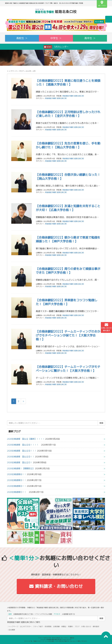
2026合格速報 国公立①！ (20, 462)
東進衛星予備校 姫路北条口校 (56, 98)
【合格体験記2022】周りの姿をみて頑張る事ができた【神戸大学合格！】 (68, 271)
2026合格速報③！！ (17, 480)
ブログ (21, 71)
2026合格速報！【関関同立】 (21, 468)
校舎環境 (48, 626)
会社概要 (12, 630)
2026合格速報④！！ (17, 474)
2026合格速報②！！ (17, 486)
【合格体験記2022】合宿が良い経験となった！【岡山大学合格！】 (68, 177)
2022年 (28, 71)
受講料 (70, 626)
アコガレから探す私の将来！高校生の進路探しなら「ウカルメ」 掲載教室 (56, 638)
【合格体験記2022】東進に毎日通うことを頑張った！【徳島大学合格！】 (68, 83)
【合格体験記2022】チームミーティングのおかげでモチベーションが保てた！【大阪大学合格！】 (68, 335)
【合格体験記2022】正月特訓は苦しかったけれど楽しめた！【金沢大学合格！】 (68, 114)
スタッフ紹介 (38, 626)
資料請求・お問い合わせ (56, 586)
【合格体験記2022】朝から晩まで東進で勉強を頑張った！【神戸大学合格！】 (68, 239)
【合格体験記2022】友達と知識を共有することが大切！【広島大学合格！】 (68, 208)
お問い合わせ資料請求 (106, 327)
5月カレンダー (56, 47)
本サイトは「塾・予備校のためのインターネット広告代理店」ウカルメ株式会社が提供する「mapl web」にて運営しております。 (56, 641)
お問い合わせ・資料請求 (90, 626)
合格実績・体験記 (60, 626)
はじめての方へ (26, 626)
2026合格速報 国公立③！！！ (22, 451)
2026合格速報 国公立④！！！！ (24, 445)
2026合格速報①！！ (18, 492)
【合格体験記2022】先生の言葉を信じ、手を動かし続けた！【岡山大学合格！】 (68, 145)
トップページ (12, 71)
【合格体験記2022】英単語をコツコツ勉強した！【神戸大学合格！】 (67, 302)
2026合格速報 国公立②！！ (21, 457)
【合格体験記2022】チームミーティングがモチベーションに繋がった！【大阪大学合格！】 (68, 369)
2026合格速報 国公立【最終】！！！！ (26, 439)
